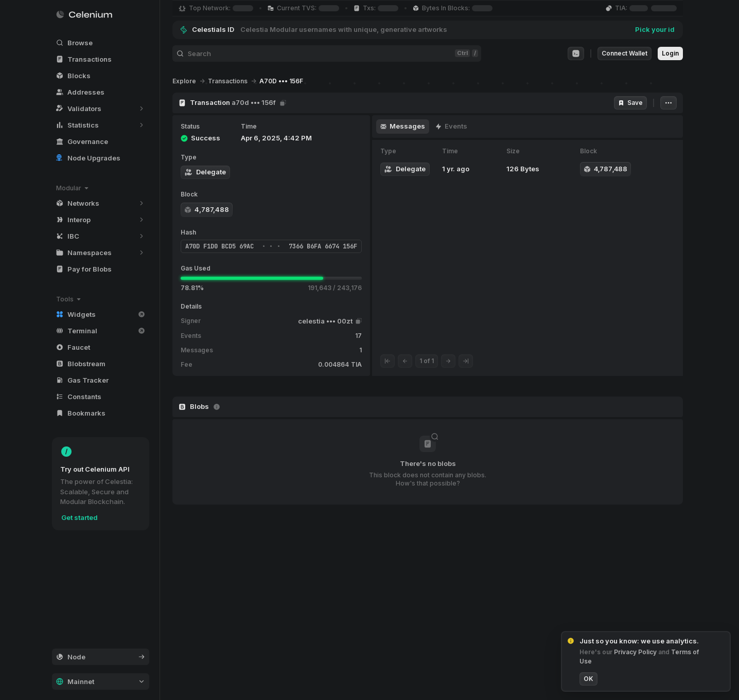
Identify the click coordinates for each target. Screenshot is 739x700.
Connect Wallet (624, 53)
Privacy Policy (636, 652)
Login (670, 53)
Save (630, 103)
